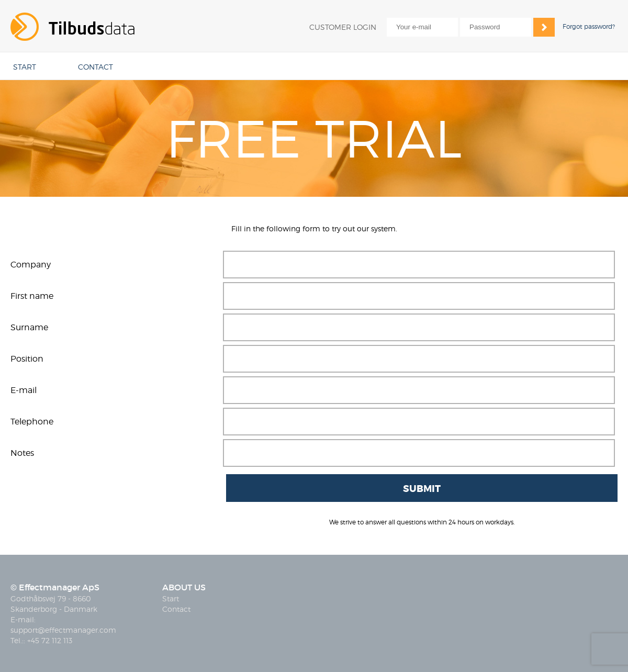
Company (31, 265)
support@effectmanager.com (63, 630)
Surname (29, 327)
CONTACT (96, 67)
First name (32, 296)
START (25, 67)
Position (27, 359)
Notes (22, 453)
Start (171, 598)
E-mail (24, 390)
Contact (176, 609)
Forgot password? (589, 26)
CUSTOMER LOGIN (343, 27)
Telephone (32, 422)
